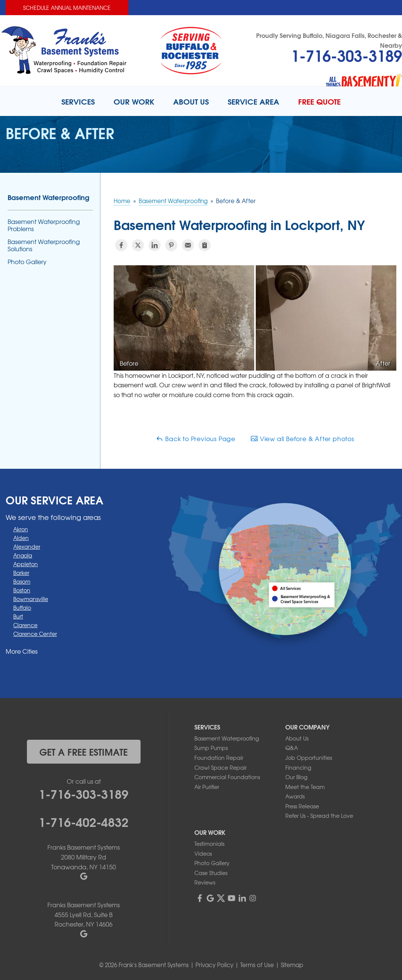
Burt (18, 616)
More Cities (22, 651)
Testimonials (209, 844)
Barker (21, 573)
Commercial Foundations (227, 777)
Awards (295, 796)
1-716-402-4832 (84, 821)
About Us (297, 738)
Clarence (25, 625)
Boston (22, 590)
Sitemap (292, 965)
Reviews (205, 882)
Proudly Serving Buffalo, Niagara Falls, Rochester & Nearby (329, 40)
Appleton (26, 564)
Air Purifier (207, 787)
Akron (21, 529)
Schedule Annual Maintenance (67, 8)
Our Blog (296, 777)
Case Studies (211, 873)
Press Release (302, 806)
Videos (203, 853)
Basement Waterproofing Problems (44, 225)
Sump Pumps (211, 748)
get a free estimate (84, 751)
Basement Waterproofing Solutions (44, 245)
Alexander (27, 546)
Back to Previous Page (196, 438)
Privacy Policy (214, 965)
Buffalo (22, 607)
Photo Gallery (27, 262)
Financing (298, 767)
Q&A (292, 748)
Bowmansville (31, 599)
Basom (22, 581)
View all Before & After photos (302, 438)
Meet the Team (305, 787)
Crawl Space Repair (221, 767)
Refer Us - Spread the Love (319, 816)
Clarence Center (35, 634)
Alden (21, 538)
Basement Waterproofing (48, 197)
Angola (23, 555)
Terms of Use (257, 965)
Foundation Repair (219, 758)
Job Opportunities (309, 758)
